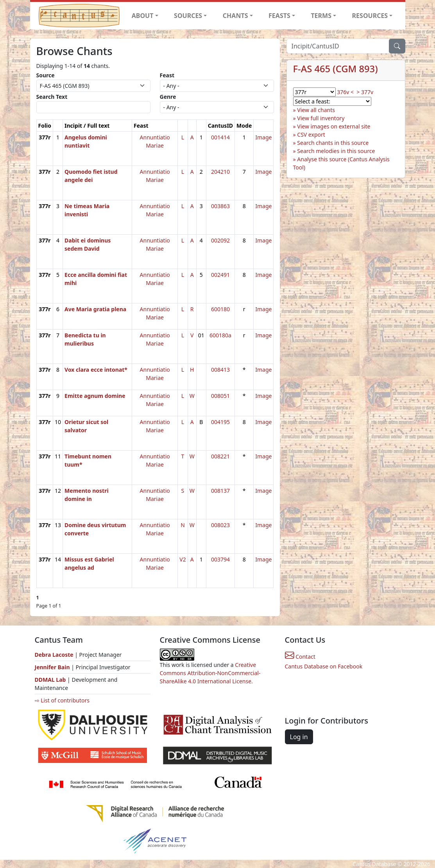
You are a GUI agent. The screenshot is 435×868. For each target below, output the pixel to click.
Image (263, 137)
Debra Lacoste (54, 655)
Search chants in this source (333, 143)
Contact (300, 657)
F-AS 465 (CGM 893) (336, 69)
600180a (220, 335)
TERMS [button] (321, 16)
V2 (183, 559)
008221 (220, 456)
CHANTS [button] (235, 16)
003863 (220, 206)
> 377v (365, 92)
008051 (220, 396)
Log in (299, 737)
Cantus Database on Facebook (324, 666)
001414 (220, 137)
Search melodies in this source (336, 151)
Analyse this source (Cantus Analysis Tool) (341, 163)
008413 (220, 370)
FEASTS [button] (279, 16)
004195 (220, 422)
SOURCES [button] (188, 16)
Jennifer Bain (53, 667)
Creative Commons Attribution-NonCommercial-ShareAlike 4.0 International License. (210, 673)
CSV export (311, 135)
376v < (345, 92)
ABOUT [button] (143, 16)
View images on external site (334, 126)
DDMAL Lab (50, 680)
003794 (220, 559)
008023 (220, 525)
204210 (220, 172)
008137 (220, 491)
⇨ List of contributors (62, 700)
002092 (220, 240)
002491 (220, 275)
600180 (220, 309)
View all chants (316, 110)
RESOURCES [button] (370, 16)
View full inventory (321, 118)
